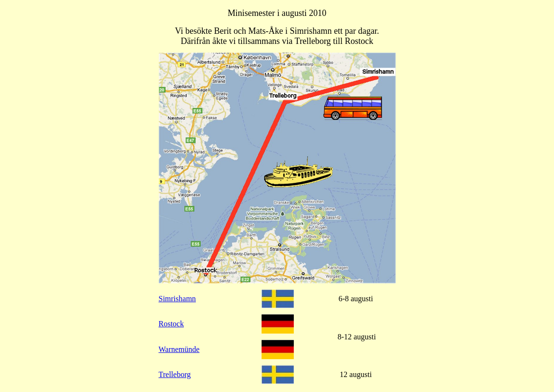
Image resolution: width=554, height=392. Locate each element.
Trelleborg (175, 374)
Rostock (171, 324)
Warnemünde (179, 349)
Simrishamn (177, 299)
